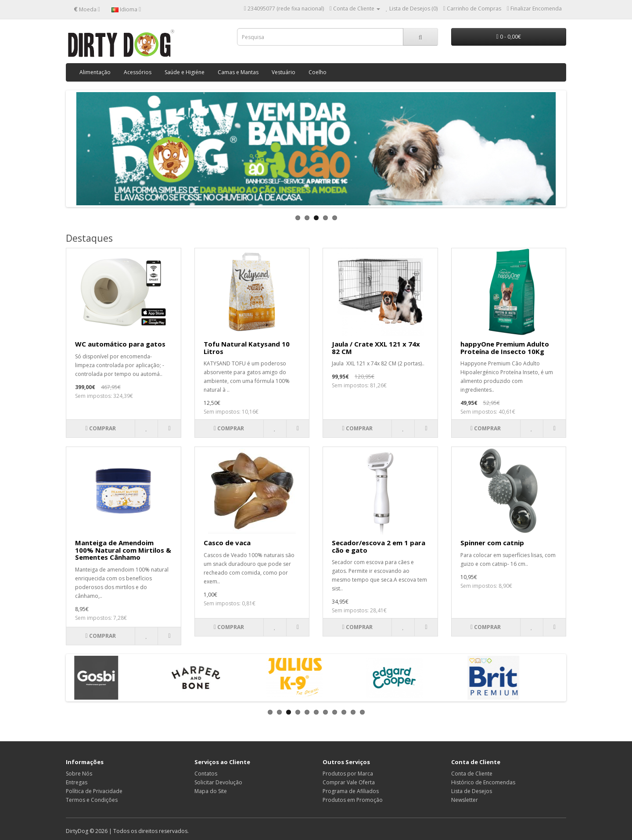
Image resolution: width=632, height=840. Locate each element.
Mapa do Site (211, 791)
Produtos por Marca (348, 774)
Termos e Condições (92, 800)
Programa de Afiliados (351, 791)
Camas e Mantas (238, 72)
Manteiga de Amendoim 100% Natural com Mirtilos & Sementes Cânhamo (123, 550)
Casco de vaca (227, 543)
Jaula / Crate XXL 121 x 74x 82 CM (376, 348)
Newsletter (465, 800)
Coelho (318, 72)
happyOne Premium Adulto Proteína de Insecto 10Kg (505, 348)
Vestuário (284, 72)
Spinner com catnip (492, 543)
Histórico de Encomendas (483, 782)
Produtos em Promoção (353, 800)
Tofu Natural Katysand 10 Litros (247, 348)
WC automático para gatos (120, 344)
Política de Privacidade (94, 791)
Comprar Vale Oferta (349, 782)
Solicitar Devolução (218, 782)
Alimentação (95, 72)
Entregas (77, 782)
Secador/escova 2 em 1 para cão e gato (379, 546)
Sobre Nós (79, 774)
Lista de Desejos (472, 791)
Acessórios (138, 72)
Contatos (206, 774)
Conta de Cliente (472, 774)
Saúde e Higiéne (185, 72)
